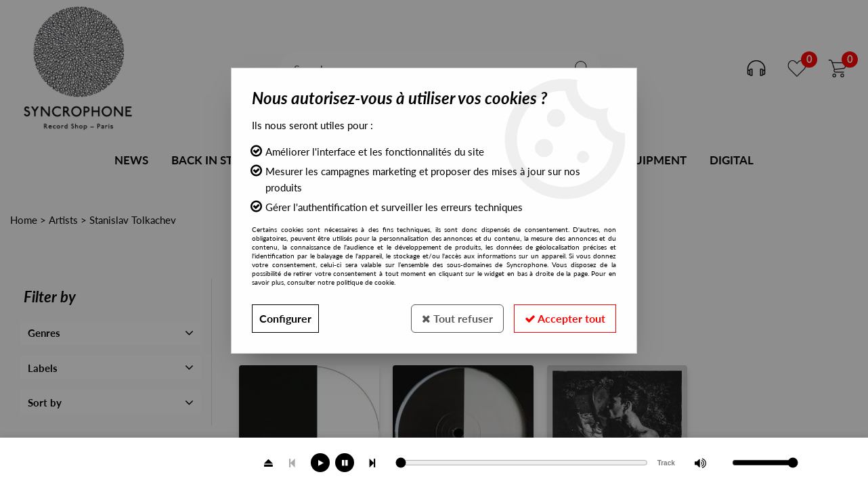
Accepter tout (565, 318)
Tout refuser (457, 318)
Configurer (285, 318)
